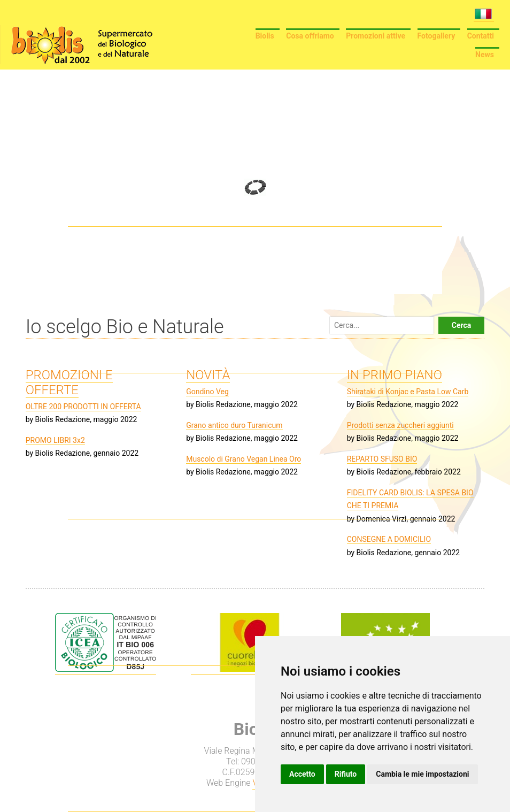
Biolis (265, 36)
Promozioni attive (376, 36)
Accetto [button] (302, 774)
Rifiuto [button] (346, 774)
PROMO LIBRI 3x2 (55, 440)
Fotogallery (436, 36)
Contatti (481, 36)
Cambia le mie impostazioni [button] (422, 774)
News (485, 55)
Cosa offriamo (310, 36)
